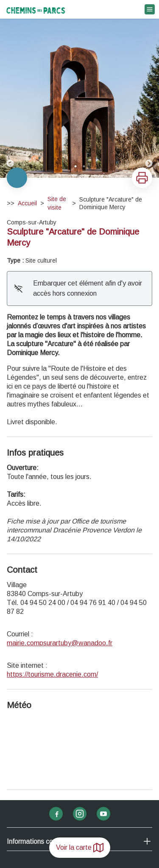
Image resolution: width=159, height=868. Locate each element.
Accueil (27, 203)
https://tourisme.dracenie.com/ (52, 674)
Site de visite (57, 203)
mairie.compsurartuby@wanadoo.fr (60, 643)
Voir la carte (80, 848)
